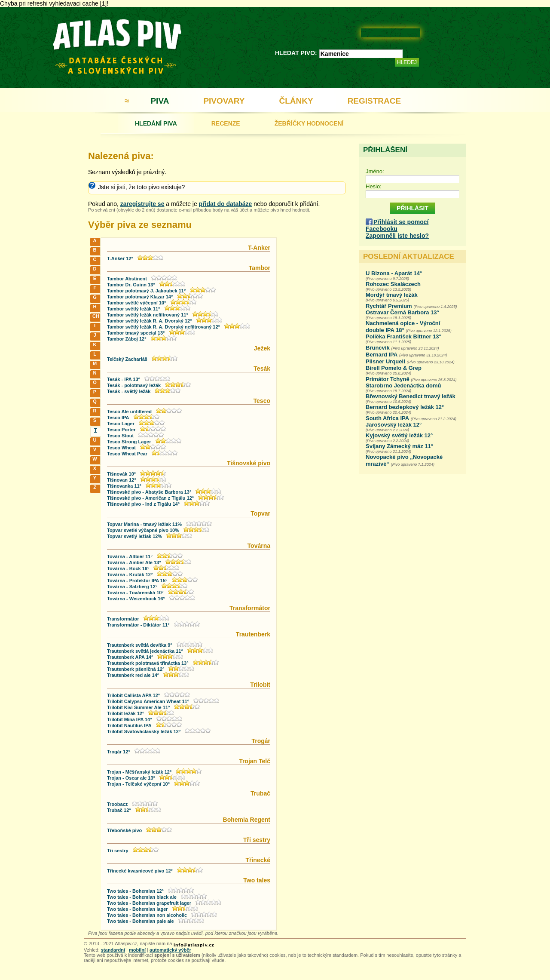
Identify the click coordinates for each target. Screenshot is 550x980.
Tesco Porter (121, 430)
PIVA (160, 101)
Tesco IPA (118, 418)
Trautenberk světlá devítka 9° (140, 645)
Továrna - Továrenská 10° (135, 593)
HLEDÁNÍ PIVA (156, 123)
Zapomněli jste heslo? (397, 236)
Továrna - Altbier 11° (130, 556)
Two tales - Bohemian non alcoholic (147, 915)
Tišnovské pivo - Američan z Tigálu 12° (150, 498)
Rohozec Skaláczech (393, 284)
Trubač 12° (119, 810)
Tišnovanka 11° (124, 486)
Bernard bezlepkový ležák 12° (405, 407)
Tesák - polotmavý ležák (134, 385)
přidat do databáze (226, 204)
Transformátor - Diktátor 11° (138, 625)
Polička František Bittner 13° (403, 336)
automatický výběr (170, 950)
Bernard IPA (382, 355)
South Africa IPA (387, 418)
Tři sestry (118, 851)
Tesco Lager (121, 424)
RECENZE (226, 123)
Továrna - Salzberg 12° (132, 587)
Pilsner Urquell (385, 361)
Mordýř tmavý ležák (392, 295)
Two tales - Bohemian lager (137, 909)
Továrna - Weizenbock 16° (136, 599)
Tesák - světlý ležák (129, 391)
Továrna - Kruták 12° (130, 574)
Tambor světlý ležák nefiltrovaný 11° (148, 315)
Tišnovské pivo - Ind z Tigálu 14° (143, 504)
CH (96, 316)
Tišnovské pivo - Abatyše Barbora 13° (149, 492)
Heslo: (374, 186)
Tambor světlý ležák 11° (133, 309)
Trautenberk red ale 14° (133, 675)
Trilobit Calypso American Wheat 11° (148, 701)
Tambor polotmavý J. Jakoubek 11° (146, 291)
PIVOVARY (224, 101)
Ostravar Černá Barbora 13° (402, 312)
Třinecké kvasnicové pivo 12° (140, 871)
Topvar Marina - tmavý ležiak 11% (144, 524)
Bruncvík (378, 348)
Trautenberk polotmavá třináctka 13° (148, 663)
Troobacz (117, 804)
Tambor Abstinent (127, 279)
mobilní (137, 950)
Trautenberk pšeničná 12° (136, 669)
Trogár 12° (119, 752)
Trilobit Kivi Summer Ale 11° (138, 707)
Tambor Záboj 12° (127, 339)
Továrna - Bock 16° (128, 568)
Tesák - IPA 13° (124, 379)
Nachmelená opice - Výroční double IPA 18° (403, 327)
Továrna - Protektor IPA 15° (137, 581)
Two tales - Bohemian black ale (142, 897)
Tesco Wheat (121, 448)
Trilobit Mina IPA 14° (130, 719)
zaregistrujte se (142, 204)
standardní (113, 950)
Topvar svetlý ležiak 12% (134, 536)
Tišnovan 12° (122, 480)
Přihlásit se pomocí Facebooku (397, 225)
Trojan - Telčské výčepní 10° (138, 784)
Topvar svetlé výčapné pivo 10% (143, 530)
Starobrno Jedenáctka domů (403, 386)
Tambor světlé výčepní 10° (136, 303)
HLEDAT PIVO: (296, 53)
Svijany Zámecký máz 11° (399, 446)
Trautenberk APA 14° (130, 657)
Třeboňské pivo (124, 830)
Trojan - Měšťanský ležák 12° (139, 772)
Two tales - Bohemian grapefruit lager (149, 903)
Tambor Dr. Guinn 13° (131, 285)
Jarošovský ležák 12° (394, 425)
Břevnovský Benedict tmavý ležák (411, 396)
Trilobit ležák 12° (125, 713)
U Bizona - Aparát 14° (394, 273)
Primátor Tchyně (388, 379)
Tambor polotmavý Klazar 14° (140, 297)
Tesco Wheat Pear (127, 454)
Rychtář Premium (389, 306)
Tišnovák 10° (121, 474)
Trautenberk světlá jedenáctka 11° (145, 651)
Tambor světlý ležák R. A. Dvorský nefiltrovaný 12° (163, 327)
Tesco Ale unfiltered (129, 412)
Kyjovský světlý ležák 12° (399, 435)
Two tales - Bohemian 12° (135, 891)
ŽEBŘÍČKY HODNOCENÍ (309, 123)
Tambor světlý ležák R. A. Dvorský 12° (150, 321)
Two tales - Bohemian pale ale (141, 921)
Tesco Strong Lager (129, 442)
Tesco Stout (120, 436)
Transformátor (123, 619)
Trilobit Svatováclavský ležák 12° (144, 731)
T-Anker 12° (120, 258)
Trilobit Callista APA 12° (133, 695)
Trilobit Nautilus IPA (129, 725)
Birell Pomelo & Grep (394, 368)
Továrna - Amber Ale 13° (134, 562)
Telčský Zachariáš (127, 359)
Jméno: (375, 171)
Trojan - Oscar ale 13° (131, 778)
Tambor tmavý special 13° (136, 333)
